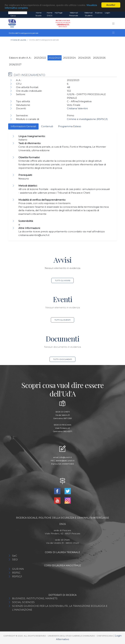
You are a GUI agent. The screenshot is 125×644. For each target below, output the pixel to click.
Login (107, 13)
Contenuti (47, 126)
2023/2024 (69, 58)
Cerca (13, 16)
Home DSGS (50, 14)
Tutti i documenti (63, 359)
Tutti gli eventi (62, 320)
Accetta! (111, 5)
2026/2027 (15, 64)
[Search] (18, 13)
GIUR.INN (18, 569)
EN (114, 13)
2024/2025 (84, 58)
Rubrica (99, 13)
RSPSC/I (17, 576)
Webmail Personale (74, 14)
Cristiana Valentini (77, 108)
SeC (15, 556)
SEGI (15, 559)
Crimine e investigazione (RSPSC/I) (87, 119)
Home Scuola (38, 14)
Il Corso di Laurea (18, 40)
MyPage (59, 13)
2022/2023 (55, 58)
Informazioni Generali (23, 126)
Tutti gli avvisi (63, 280)
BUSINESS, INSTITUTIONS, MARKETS (35, 598)
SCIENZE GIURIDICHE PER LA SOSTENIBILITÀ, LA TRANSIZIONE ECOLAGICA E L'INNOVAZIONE (60, 608)
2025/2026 (99, 58)
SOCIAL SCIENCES (23, 602)
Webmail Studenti (88, 14)
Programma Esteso (70, 126)
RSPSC (16, 573)
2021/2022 (40, 58)
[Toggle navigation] (113, 24)
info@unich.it (66, 457)
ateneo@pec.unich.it (65, 461)
